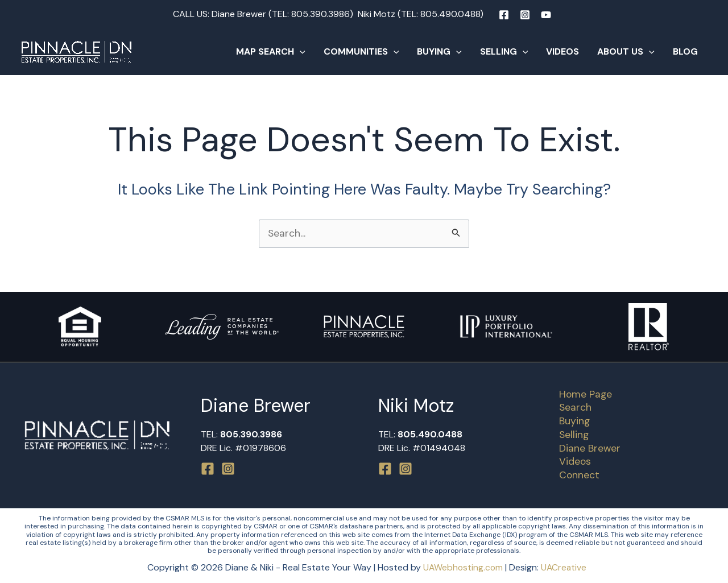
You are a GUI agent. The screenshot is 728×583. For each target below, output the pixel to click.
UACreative (565, 567)
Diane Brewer (587, 448)
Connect (577, 475)
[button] (300, 52)
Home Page (583, 392)
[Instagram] (525, 15)
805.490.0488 (450, 14)
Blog (685, 51)
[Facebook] (504, 15)
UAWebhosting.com (463, 567)
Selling (504, 52)
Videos (562, 51)
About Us (626, 52)
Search (573, 406)
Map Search (271, 52)
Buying (439, 52)
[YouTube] (546, 15)
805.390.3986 (320, 14)
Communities (361, 52)
